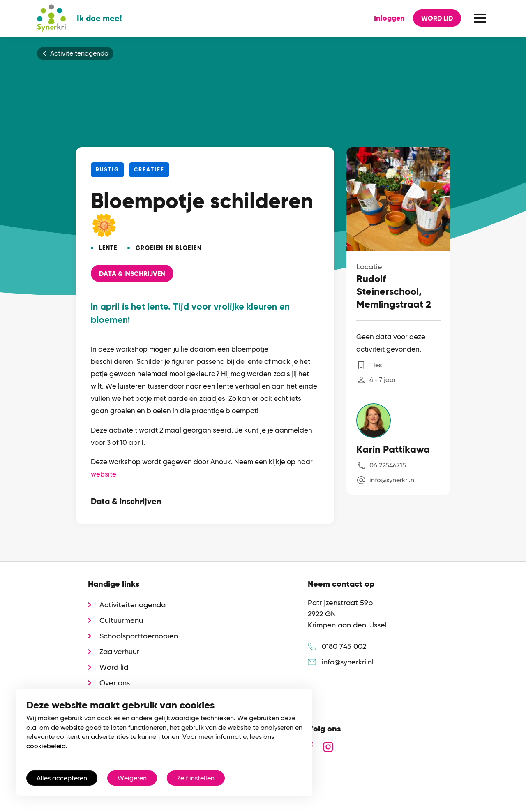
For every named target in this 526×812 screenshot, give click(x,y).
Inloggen (389, 18)
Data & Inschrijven (132, 274)
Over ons (115, 683)
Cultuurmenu (121, 620)
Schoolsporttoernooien (139, 636)
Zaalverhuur (119, 651)
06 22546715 (388, 465)
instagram (328, 747)
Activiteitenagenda (79, 53)
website (104, 474)
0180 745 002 (344, 646)
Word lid (437, 18)
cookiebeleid (46, 746)
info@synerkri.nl (393, 480)
